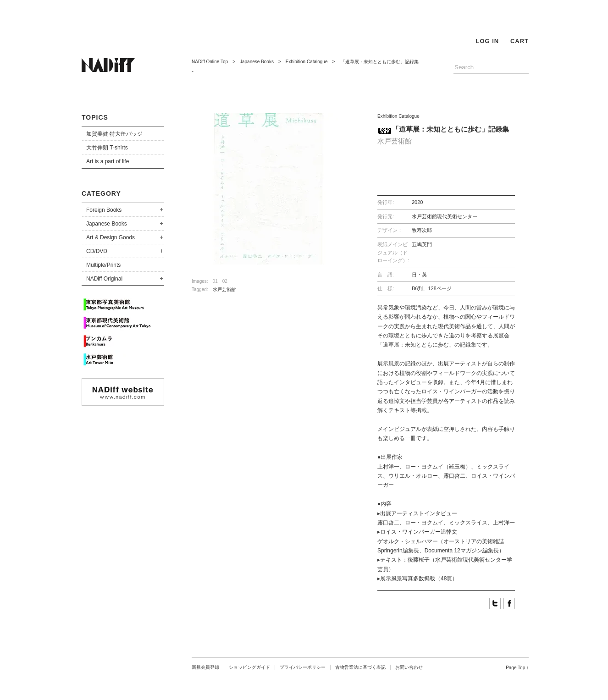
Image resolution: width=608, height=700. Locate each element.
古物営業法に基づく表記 (360, 667)
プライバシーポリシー (303, 667)
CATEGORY (101, 193)
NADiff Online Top (210, 62)
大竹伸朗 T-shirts (107, 148)
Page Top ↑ (517, 668)
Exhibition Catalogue (307, 62)
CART (520, 41)
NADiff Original (104, 279)
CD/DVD (97, 251)
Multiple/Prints (103, 265)
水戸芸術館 (224, 289)
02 (225, 281)
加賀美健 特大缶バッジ (114, 134)
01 (215, 281)
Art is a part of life (108, 161)
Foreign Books (104, 210)
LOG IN (487, 41)
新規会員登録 (205, 667)
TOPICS (95, 117)
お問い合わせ (409, 667)
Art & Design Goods (111, 237)
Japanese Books (107, 224)
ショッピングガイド (249, 667)
